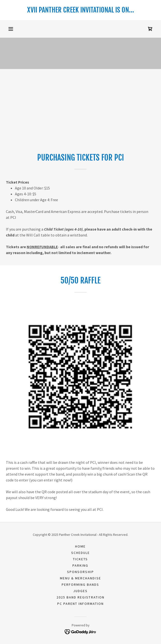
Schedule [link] (80, 553)
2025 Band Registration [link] (80, 597)
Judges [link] (80, 591)
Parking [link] (80, 565)
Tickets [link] (80, 559)
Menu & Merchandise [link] (80, 578)
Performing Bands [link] (80, 585)
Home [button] (80, 546)
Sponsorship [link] (80, 572)
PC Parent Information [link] (80, 604)
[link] (80, 10)
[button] (11, 29)
